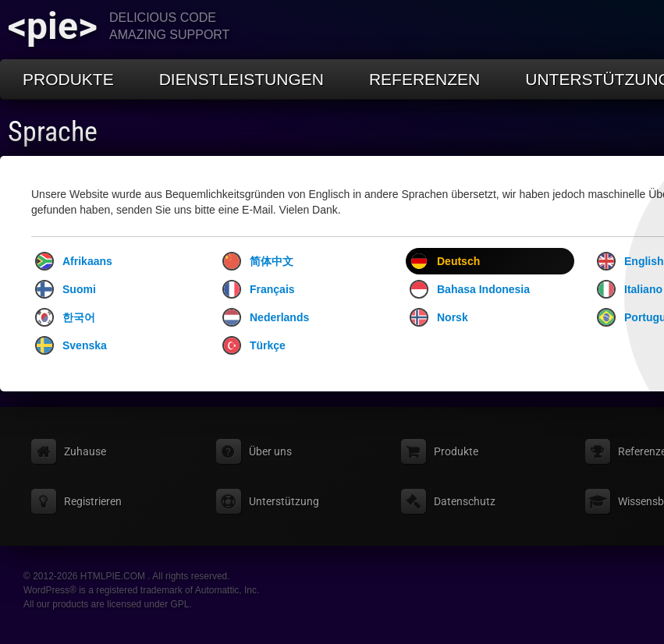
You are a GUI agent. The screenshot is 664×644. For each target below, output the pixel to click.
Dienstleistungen (241, 79)
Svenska (71, 345)
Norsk (439, 317)
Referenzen (424, 79)
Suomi (66, 289)
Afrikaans (74, 261)
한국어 (65, 317)
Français (259, 289)
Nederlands (266, 317)
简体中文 (258, 261)
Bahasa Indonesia (470, 289)
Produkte (68, 79)
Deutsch (445, 261)
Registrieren (93, 501)
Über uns (270, 451)
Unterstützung (284, 501)
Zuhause (85, 451)
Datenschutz (465, 501)
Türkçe (254, 345)
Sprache (53, 132)
